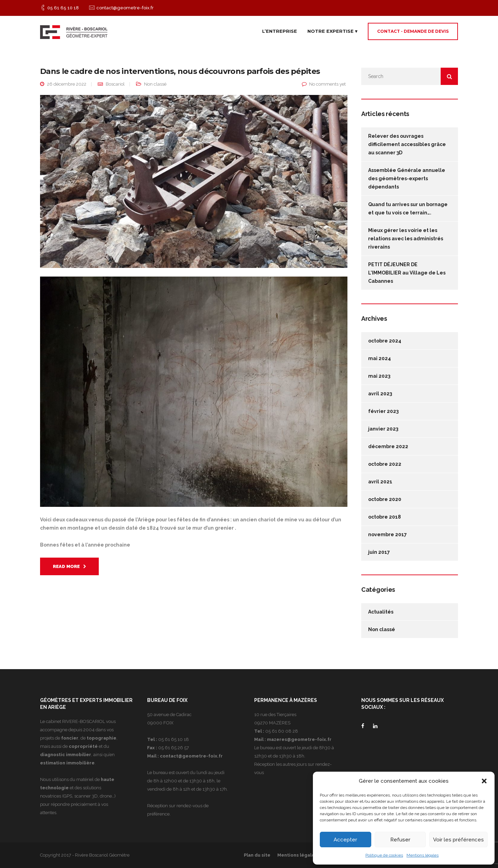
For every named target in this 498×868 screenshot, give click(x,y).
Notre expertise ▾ (332, 31)
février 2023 (383, 411)
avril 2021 (380, 482)
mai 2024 (380, 358)
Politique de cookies (384, 855)
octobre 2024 (385, 341)
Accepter (345, 840)
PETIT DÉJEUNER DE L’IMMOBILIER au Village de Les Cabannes (407, 273)
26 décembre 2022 (67, 84)
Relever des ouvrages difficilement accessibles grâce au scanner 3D (407, 144)
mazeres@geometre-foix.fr (299, 739)
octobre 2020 (385, 499)
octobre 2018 (385, 517)
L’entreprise (280, 31)
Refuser (400, 840)
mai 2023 (379, 376)
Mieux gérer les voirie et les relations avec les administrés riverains (406, 239)
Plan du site (257, 855)
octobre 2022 (385, 464)
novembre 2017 (387, 534)
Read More (70, 566)
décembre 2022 (388, 446)
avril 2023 (380, 394)
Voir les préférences (458, 840)
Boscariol (115, 84)
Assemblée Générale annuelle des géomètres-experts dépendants (407, 179)
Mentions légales (423, 855)
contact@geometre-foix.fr (125, 8)
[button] (484, 781)
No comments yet (327, 84)
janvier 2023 (383, 429)
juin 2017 (379, 552)
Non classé (155, 84)
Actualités (381, 612)
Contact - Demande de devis (413, 31)
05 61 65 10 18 (63, 8)
